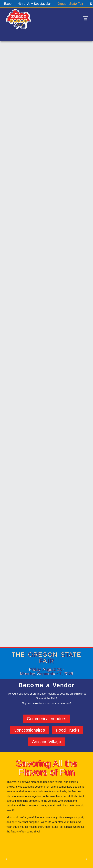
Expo (8, 4)
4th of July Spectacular (34, 4)
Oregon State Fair (70, 4)
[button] (86, 19)
